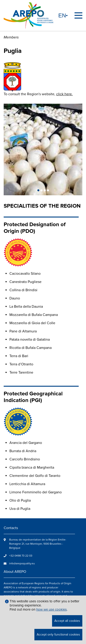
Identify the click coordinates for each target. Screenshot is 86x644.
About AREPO (15, 572)
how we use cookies (51, 609)
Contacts (11, 528)
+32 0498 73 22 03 (21, 556)
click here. (64, 94)
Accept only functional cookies (58, 634)
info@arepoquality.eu (22, 564)
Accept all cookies (67, 621)
